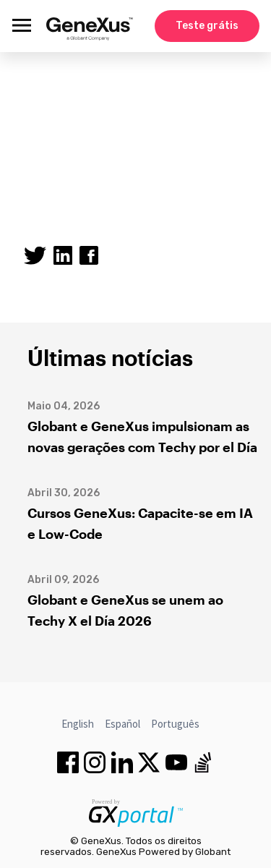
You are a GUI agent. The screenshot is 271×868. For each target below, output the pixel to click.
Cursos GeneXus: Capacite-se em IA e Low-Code (140, 523)
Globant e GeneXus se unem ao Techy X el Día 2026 (125, 610)
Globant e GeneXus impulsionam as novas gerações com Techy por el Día (142, 437)
